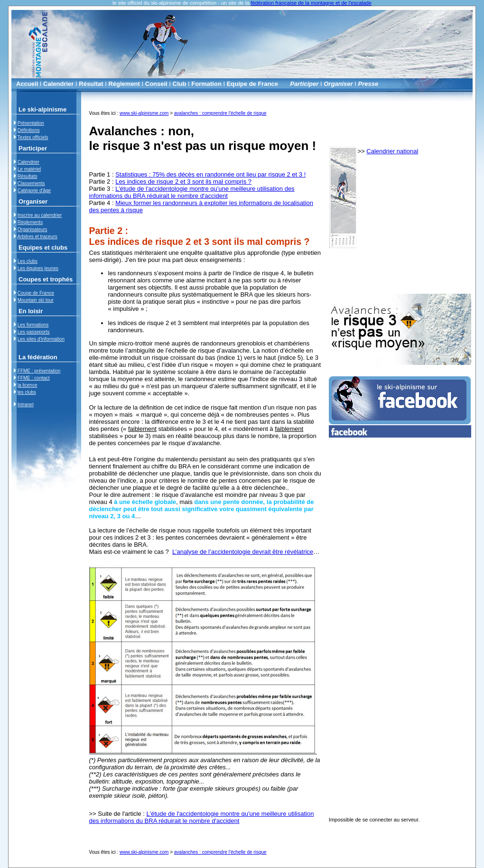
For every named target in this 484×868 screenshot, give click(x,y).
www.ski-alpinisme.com (144, 113)
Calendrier (58, 84)
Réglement (124, 84)
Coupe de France (36, 293)
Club (180, 84)
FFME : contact (34, 378)
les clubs (27, 392)
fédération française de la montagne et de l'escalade (311, 3)
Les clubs (28, 261)
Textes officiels (33, 137)
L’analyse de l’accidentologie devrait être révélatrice (243, 552)
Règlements (30, 222)
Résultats (28, 176)
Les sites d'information (41, 339)
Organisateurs (33, 229)
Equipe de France (252, 84)
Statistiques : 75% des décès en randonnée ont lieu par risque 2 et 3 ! (210, 174)
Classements (31, 183)
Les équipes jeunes (38, 268)
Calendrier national (392, 151)
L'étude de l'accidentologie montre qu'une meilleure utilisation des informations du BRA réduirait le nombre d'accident (192, 192)
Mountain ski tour (36, 300)
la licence (28, 385)
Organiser (338, 84)
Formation (206, 84)
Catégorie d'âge (34, 191)
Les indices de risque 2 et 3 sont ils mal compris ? (183, 182)
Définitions (29, 130)
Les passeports (34, 332)
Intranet (26, 405)
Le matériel (29, 169)
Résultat (91, 84)
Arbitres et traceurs (37, 237)
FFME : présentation (39, 371)
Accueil (27, 84)
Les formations (33, 325)
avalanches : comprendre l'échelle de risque (220, 113)
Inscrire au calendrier (40, 215)
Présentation (31, 123)
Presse (368, 84)
